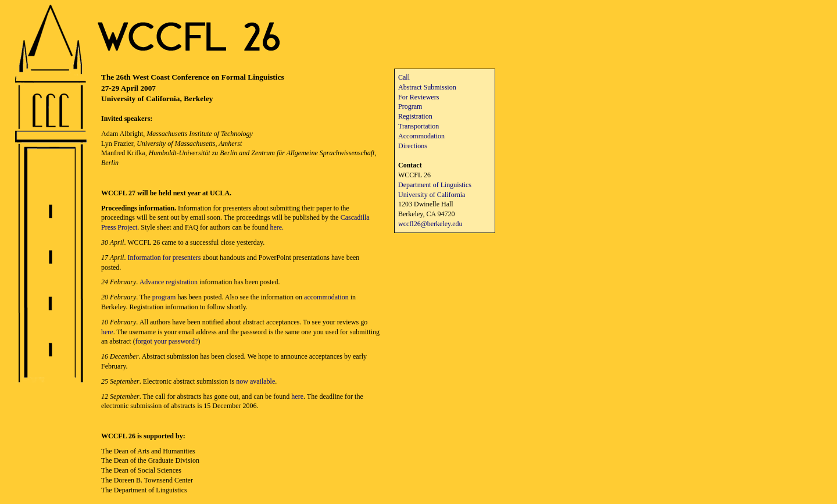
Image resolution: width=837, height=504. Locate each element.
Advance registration (169, 282)
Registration (415, 116)
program (164, 297)
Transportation (419, 126)
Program (410, 106)
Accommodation (421, 136)
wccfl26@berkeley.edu (430, 224)
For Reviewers (419, 97)
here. (277, 227)
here (107, 332)
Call (404, 77)
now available (255, 381)
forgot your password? (167, 341)
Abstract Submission (427, 87)
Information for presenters (164, 258)
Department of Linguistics (435, 185)
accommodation (326, 297)
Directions (413, 146)
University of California (432, 195)
